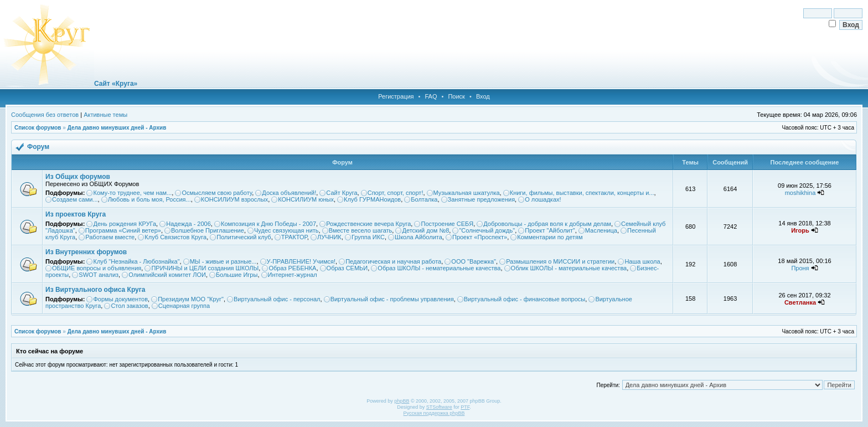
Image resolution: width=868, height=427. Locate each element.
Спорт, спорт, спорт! (396, 193)
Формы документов (120, 299)
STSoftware (439, 407)
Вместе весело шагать (361, 230)
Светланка (800, 302)
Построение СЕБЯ (447, 224)
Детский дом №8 (425, 230)
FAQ (431, 96)
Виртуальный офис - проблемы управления (392, 299)
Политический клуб (244, 237)
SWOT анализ (99, 275)
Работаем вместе (110, 237)
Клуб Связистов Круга (175, 237)
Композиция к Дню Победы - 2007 (268, 224)
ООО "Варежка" (474, 261)
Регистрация (396, 96)
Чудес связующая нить (286, 230)
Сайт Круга (342, 193)
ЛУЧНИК (329, 237)
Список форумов (38, 128)
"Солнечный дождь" (487, 230)
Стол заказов (129, 306)
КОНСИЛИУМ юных (306, 199)
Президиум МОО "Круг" (191, 299)
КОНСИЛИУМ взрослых (234, 199)
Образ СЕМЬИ (347, 268)
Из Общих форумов (78, 177)
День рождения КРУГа (125, 224)
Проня (800, 268)
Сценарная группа (184, 306)
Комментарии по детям (550, 237)
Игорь (800, 230)
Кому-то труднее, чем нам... (132, 193)
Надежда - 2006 (188, 224)
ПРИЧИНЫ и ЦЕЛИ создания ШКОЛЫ (205, 268)
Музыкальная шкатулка (467, 193)
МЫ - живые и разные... (223, 261)
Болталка (424, 199)
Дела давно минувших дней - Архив (117, 128)
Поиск (456, 96)
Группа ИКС (368, 237)
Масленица (601, 230)
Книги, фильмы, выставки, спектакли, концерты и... (582, 193)
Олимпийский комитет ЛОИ (167, 275)
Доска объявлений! (289, 193)
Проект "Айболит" (550, 230)
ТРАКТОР (294, 237)
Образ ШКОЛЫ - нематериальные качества (439, 268)
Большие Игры (237, 275)
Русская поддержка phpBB (434, 413)
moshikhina (800, 193)
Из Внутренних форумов (86, 252)
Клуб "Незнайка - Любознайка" (136, 261)
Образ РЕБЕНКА (292, 268)
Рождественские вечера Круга (368, 224)
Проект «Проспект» (480, 237)
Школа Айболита (418, 237)
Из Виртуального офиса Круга (95, 290)
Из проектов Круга (76, 214)
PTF (465, 407)
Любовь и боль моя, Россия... (149, 199)
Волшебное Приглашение (208, 230)
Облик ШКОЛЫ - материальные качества (569, 268)
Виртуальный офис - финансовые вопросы (525, 299)
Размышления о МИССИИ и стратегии (560, 261)
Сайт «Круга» (116, 84)
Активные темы (105, 115)
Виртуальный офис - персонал (277, 299)
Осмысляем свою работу (217, 193)
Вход (483, 96)
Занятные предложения (482, 199)
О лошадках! (543, 199)
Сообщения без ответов (45, 115)
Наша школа (642, 261)
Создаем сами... (75, 199)
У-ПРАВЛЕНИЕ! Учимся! (301, 261)
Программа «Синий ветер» (123, 230)
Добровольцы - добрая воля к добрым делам (547, 224)
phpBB (402, 401)
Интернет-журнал (293, 275)
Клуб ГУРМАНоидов (372, 199)
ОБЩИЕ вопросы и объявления (97, 268)
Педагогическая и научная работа (393, 261)
